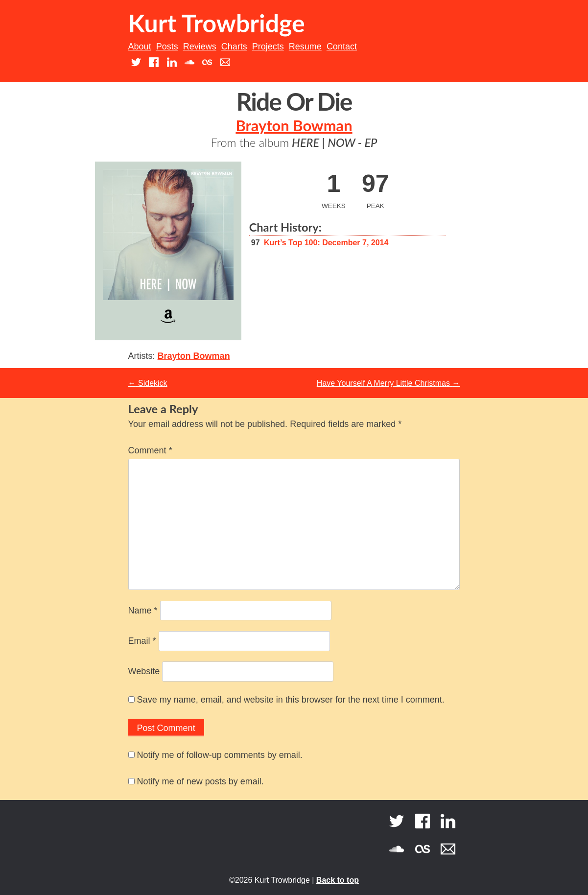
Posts (167, 47)
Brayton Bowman (294, 126)
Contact (342, 47)
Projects (268, 47)
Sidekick (148, 383)
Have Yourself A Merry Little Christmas (388, 383)
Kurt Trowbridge (217, 23)
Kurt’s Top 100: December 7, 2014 (326, 243)
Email (142, 641)
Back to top (338, 880)
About (140, 47)
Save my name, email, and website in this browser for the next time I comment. (291, 700)
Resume (305, 47)
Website (144, 671)
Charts (234, 47)
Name (143, 611)
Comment (150, 450)
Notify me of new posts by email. (200, 781)
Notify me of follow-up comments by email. (220, 755)
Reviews (200, 47)
